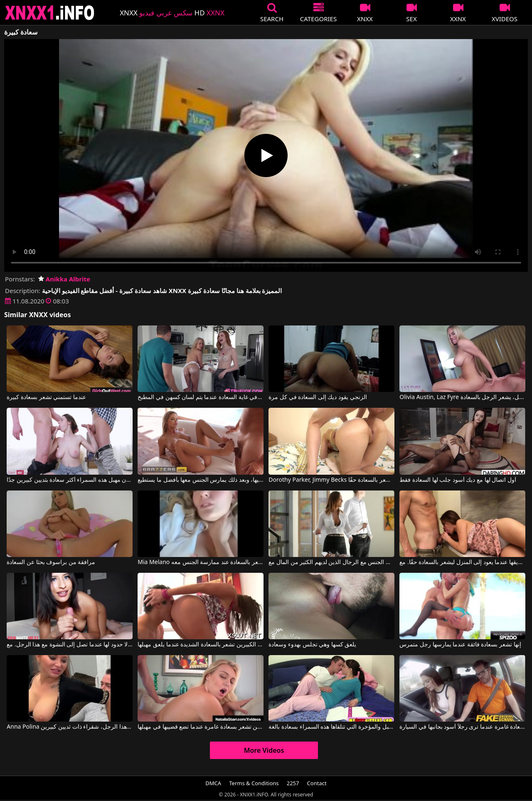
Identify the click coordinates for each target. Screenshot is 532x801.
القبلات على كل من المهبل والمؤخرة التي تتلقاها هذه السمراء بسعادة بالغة (331, 727)
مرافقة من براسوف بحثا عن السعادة (51, 562)
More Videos (264, 750)
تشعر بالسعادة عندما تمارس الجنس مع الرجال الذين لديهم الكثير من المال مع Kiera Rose (331, 562)
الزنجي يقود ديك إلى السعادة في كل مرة (318, 397)
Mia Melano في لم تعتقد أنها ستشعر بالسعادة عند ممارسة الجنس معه (200, 562)
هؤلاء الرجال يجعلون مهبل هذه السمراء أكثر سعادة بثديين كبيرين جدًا (69, 480)
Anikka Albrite (64, 279)
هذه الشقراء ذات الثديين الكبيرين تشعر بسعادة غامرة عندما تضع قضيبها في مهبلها (200, 727)
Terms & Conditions (254, 783)
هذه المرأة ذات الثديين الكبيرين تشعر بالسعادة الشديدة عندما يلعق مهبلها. (200, 645)
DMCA (213, 783)
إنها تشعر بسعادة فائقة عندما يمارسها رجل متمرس (460, 645)
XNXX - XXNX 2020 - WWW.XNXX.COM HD (50, 13)
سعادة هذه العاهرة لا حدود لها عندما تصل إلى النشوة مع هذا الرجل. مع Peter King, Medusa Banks (69, 645)
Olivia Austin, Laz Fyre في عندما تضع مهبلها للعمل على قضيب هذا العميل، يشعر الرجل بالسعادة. (462, 397)
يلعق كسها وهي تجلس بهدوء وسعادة (312, 645)
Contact (317, 783)
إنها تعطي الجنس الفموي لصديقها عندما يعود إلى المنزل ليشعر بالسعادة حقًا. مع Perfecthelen (462, 562)
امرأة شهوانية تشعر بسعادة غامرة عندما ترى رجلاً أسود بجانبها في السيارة (462, 727)
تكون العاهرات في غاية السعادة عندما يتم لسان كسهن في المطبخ (200, 397)
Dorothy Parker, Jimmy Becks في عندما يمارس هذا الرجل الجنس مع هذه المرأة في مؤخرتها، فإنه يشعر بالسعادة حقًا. (331, 480)
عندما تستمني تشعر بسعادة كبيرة (46, 397)
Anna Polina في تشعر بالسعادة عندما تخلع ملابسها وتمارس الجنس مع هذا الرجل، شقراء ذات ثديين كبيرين (69, 727)
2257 (293, 783)
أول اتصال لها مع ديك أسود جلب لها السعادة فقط (458, 480)
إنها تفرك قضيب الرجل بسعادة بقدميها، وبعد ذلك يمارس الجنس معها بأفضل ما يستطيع (200, 480)
